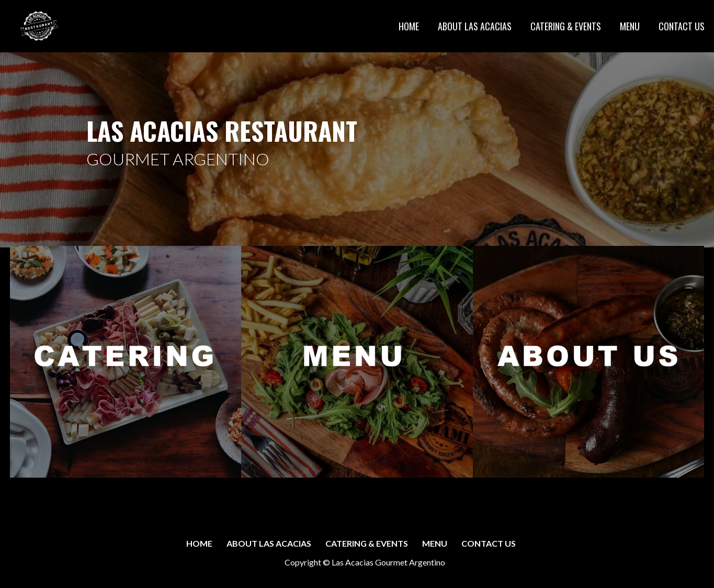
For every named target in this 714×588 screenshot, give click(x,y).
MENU (630, 26)
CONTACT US (682, 26)
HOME (409, 26)
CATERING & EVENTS (566, 26)
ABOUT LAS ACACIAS (475, 26)
